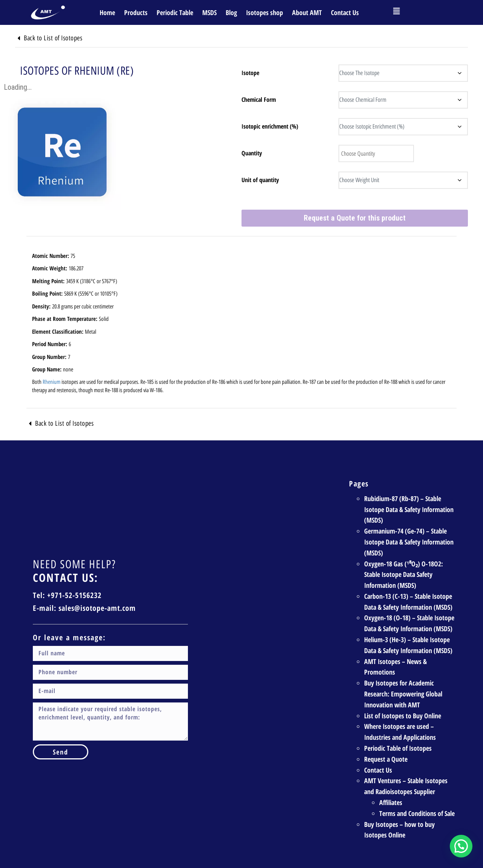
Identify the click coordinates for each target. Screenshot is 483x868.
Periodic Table (175, 12)
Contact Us (345, 12)
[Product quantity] (371, 153)
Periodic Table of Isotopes (398, 727)
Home (107, 12)
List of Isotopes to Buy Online (403, 695)
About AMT (307, 12)
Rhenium (52, 361)
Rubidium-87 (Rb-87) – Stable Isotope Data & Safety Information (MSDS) (409, 489)
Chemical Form (259, 100)
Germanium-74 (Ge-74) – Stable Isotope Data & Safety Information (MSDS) (409, 521)
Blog (231, 12)
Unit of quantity (260, 180)
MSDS (209, 12)
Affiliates (391, 782)
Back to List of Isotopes (64, 38)
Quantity (252, 153)
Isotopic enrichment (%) (270, 126)
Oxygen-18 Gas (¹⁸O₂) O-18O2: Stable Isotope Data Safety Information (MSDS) (404, 554)
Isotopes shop (265, 12)
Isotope (250, 73)
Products (136, 12)
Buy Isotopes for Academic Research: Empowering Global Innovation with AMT (403, 673)
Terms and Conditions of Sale (417, 793)
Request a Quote (386, 738)
